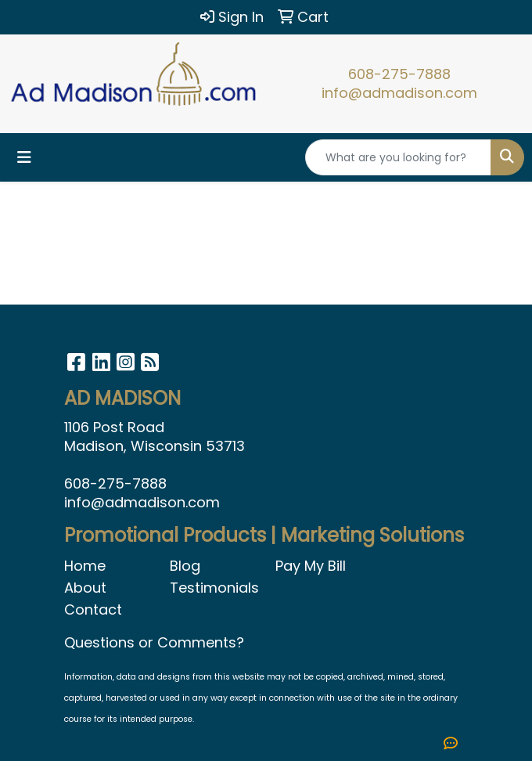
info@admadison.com (399, 93)
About (85, 588)
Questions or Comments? (154, 642)
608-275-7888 (399, 74)
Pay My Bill (311, 566)
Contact (93, 610)
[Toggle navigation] (24, 157)
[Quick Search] (398, 157)
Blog (185, 566)
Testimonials (213, 588)
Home (85, 566)
